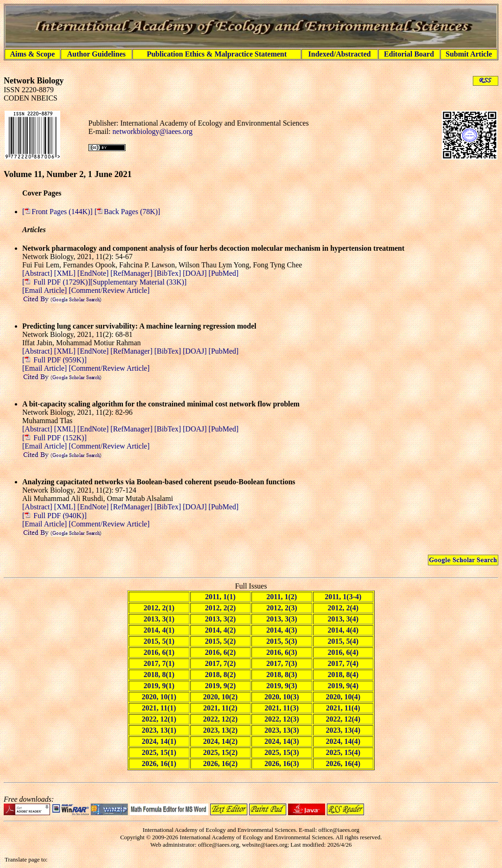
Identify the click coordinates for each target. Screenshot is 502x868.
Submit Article (469, 54)
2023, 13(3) (282, 730)
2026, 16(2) (220, 763)
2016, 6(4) (343, 652)
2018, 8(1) (159, 675)
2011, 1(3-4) (343, 597)
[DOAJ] (196, 273)
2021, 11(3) (282, 708)
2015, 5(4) (343, 641)
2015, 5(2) (220, 641)
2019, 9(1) (159, 686)
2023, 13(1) (159, 730)
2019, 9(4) (343, 686)
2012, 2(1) (159, 608)
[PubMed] (223, 273)
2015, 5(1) (159, 641)
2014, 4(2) (220, 630)
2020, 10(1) (159, 697)
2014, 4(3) (282, 630)
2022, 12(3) (282, 719)
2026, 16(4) (343, 763)
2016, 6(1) (159, 652)
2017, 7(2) (220, 663)
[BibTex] (169, 273)
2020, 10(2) (220, 697)
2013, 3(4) (343, 619)
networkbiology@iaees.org (153, 131)
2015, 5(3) (282, 641)
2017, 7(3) (282, 663)
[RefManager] (133, 273)
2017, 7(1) (159, 663)
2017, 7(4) (343, 663)
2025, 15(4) (343, 752)
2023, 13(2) (220, 730)
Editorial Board (409, 54)
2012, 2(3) (282, 608)
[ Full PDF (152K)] (54, 438)
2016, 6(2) (220, 652)
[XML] (66, 273)
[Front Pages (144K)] (58, 212)
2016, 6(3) (282, 652)
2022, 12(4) (343, 719)
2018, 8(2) (220, 675)
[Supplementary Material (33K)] (138, 282)
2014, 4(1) (159, 630)
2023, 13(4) (343, 730)
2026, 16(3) (282, 763)
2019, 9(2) (220, 686)
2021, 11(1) (159, 708)
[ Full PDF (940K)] (54, 516)
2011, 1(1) (220, 597)
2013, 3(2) (220, 619)
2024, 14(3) (282, 741)
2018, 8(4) (343, 675)
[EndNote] (94, 273)
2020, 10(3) (282, 697)
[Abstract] (38, 273)
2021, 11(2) (220, 708)
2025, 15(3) (282, 752)
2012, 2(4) (343, 608)
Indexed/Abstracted (340, 54)
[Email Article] (44, 290)
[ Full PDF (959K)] (54, 360)
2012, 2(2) (220, 608)
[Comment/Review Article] (108, 290)
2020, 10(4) (343, 697)
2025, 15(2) (220, 752)
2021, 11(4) (343, 708)
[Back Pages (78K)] (127, 212)
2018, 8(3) (282, 675)
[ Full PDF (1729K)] (56, 282)
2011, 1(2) (282, 597)
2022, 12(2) (220, 719)
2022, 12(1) (159, 719)
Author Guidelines (96, 54)
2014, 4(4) (343, 630)
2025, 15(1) (159, 752)
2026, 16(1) (159, 763)
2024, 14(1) (159, 741)
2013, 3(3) (282, 619)
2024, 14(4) (343, 741)
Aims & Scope (32, 54)
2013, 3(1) (159, 619)
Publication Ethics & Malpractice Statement (217, 54)
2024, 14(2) (220, 741)
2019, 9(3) (282, 686)
